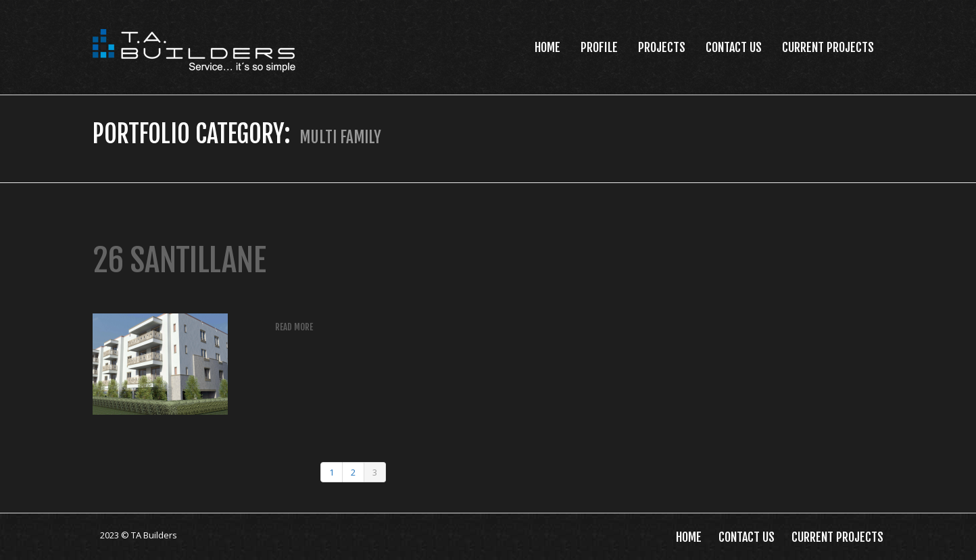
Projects (662, 47)
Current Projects (828, 47)
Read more (294, 327)
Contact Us (734, 47)
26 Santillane (179, 260)
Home (547, 47)
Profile (599, 47)
